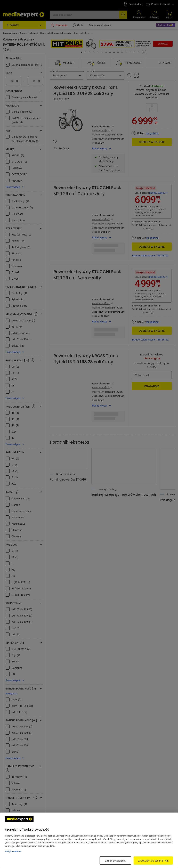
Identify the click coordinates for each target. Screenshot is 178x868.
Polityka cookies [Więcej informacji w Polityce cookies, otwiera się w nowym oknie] (13, 851)
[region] (89, 840)
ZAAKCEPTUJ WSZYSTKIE (153, 861)
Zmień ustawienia (115, 861)
